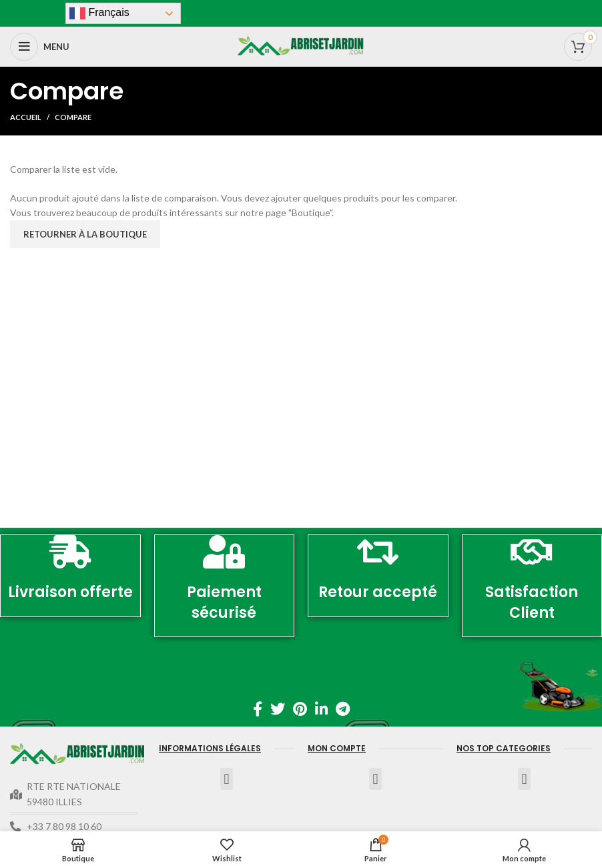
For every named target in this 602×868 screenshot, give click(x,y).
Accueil (26, 117)
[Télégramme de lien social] (343, 709)
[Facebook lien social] (258, 709)
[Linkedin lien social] (321, 709)
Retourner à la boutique (85, 234)
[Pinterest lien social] (300, 709)
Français (99, 13)
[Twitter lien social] (278, 709)
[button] (227, 779)
